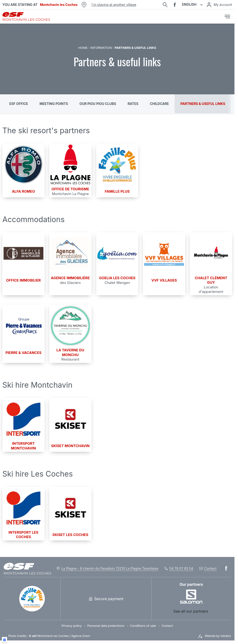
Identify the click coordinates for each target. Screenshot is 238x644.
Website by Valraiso (218, 636)
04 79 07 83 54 (181, 568)
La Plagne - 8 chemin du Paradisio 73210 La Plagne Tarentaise (110, 568)
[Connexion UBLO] (4, 640)
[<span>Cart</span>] (217, 17)
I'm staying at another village (114, 5)
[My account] (219, 5)
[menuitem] (74, 626)
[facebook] (175, 5)
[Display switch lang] (201, 5)
